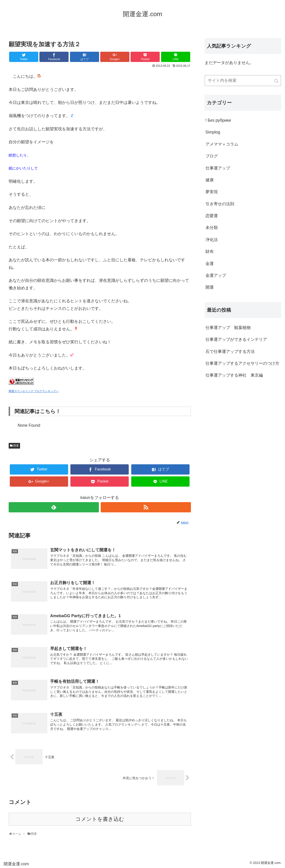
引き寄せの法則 (220, 204)
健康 (210, 180)
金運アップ (216, 275)
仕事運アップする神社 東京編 (234, 375)
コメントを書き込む (100, 819)
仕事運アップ (218, 168)
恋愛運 (212, 216)
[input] (243, 81)
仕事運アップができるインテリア (236, 339)
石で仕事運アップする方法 (232, 352)
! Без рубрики (218, 120)
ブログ (212, 156)
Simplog (213, 132)
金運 (210, 264)
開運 (16, 446)
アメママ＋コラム (222, 144)
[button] (277, 81)
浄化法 (212, 240)
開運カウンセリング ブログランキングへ (34, 391)
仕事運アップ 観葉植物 (228, 328)
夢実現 (212, 192)
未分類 (212, 228)
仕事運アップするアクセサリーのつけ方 (242, 363)
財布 (210, 252)
